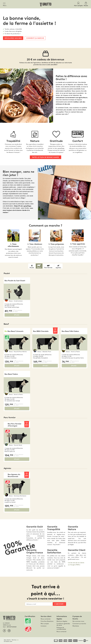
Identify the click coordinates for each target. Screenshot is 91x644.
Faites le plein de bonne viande (45, 157)
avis (17, 640)
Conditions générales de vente (63, 624)
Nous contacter (46, 619)
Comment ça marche (35, 38)
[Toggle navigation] (5, 3)
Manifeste (76, 626)
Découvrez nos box (13, 38)
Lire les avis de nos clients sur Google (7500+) (76, 564)
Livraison (44, 626)
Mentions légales (62, 621)
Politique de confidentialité (61, 628)
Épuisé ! (17, 315)
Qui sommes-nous (78, 621)
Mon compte (45, 624)
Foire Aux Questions (47, 621)
